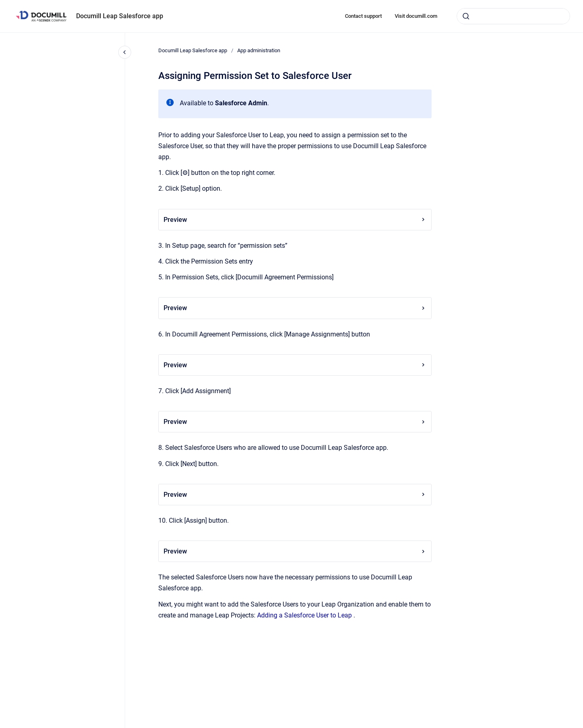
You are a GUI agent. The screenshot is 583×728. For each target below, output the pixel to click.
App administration (259, 50)
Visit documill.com (416, 16)
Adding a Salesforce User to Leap (304, 615)
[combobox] (513, 16)
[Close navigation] (125, 52)
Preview (295, 220)
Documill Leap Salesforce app (120, 16)
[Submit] (466, 16)
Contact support (363, 16)
